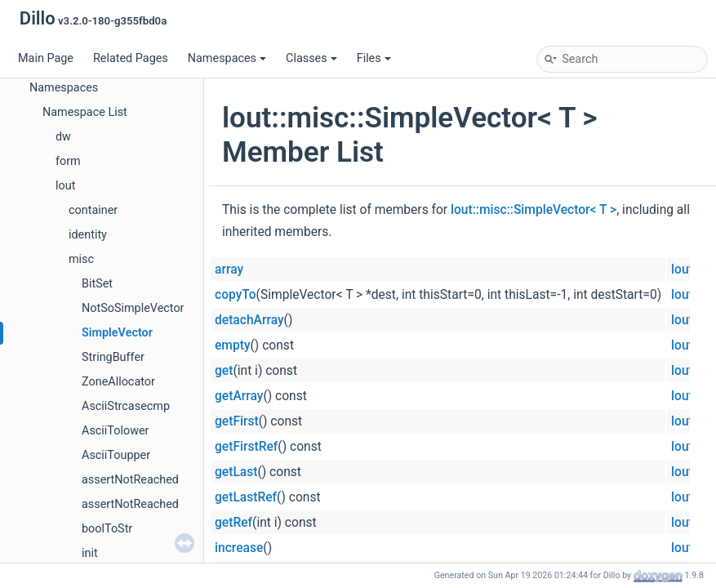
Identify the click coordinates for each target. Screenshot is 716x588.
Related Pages (131, 58)
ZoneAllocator (118, 382)
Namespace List (85, 112)
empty (233, 345)
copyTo (236, 295)
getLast (236, 472)
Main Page (46, 58)
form (68, 161)
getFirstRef (246, 447)
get (224, 371)
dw (63, 137)
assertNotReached (130, 480)
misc (81, 259)
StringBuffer (113, 357)
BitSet (97, 284)
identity (88, 235)
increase (239, 548)
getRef (233, 523)
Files (374, 58)
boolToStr (107, 529)
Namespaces (227, 58)
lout (65, 186)
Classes (311, 58)
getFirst (237, 421)
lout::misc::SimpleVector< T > (534, 210)
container (93, 210)
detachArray (249, 320)
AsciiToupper (116, 455)
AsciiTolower (115, 431)
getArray (239, 396)
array (229, 269)
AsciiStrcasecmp (126, 406)
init (90, 553)
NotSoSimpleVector (133, 308)
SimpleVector (117, 333)
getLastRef (246, 497)
